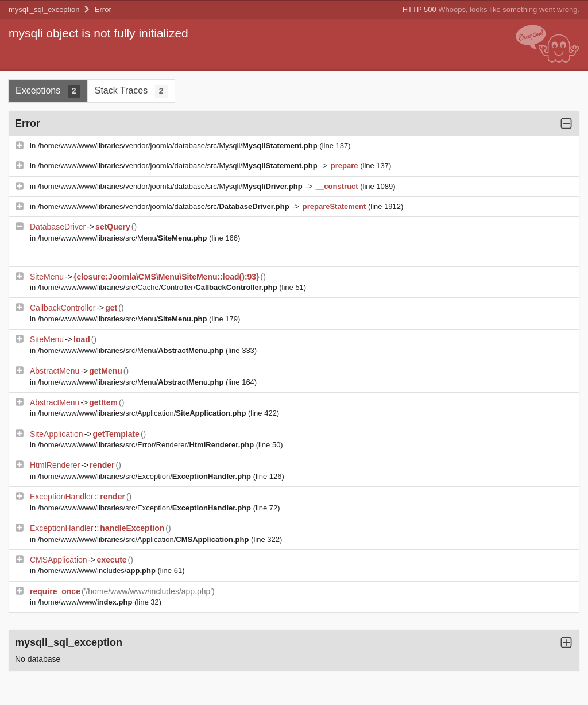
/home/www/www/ (86, 602)
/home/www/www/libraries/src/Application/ (143, 413)
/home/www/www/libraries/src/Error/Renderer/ (147, 445)
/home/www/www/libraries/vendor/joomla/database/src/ (165, 206)
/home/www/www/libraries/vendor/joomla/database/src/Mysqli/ (179, 146)
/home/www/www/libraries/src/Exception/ (146, 476)
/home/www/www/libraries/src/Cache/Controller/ (158, 287)
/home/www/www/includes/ (98, 570)
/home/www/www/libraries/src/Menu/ (123, 238)
